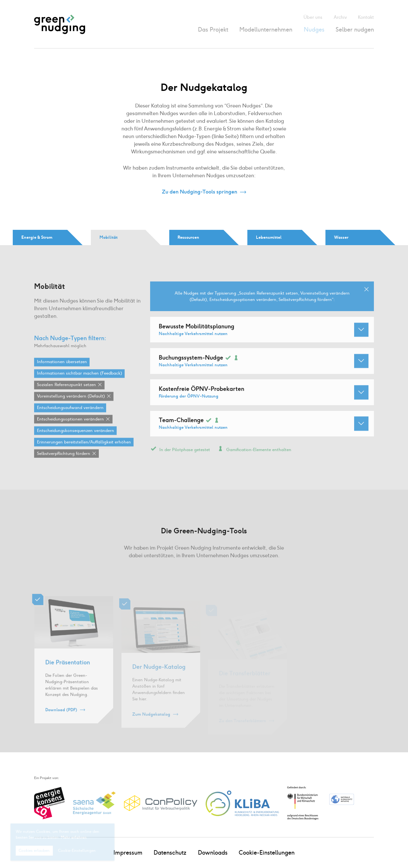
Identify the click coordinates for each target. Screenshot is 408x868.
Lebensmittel (269, 237)
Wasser (341, 237)
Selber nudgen (355, 29)
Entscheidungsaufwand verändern (70, 418)
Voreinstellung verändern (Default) (71, 406)
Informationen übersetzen (62, 372)
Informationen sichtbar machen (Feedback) (80, 383)
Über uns (313, 17)
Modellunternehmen (266, 29)
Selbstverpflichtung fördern (64, 463)
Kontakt (366, 17)
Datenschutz (170, 853)
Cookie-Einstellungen (267, 853)
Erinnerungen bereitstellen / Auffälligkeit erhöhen (84, 452)
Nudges (314, 29)
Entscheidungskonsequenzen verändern (76, 441)
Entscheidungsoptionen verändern (70, 429)
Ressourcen (188, 237)
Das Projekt (213, 29)
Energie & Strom (37, 237)
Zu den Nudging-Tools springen (200, 192)
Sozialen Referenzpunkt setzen (66, 395)
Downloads (213, 853)
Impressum (128, 853)
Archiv (340, 17)
